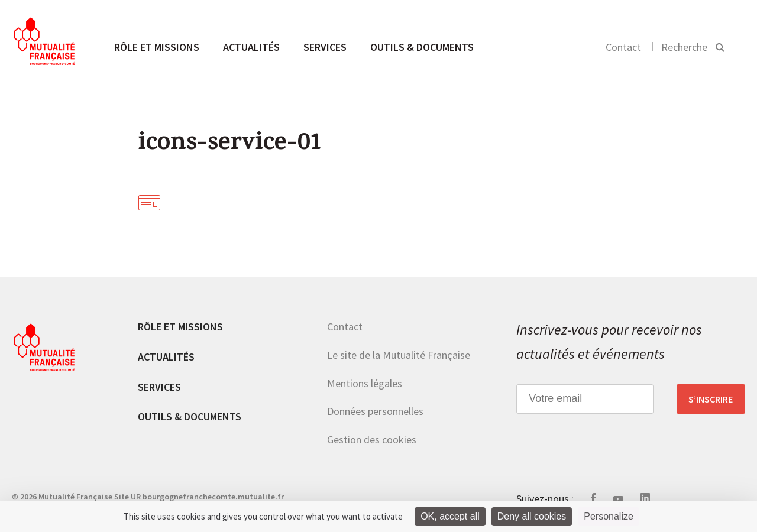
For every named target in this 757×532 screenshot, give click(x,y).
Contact (623, 47)
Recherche (684, 47)
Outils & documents (422, 47)
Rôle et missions (157, 47)
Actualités (251, 47)
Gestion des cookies (372, 439)
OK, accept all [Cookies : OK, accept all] (450, 516)
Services (325, 47)
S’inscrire (711, 399)
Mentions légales (365, 383)
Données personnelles (375, 411)
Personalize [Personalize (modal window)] (609, 516)
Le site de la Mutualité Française (399, 355)
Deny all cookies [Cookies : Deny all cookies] (532, 516)
